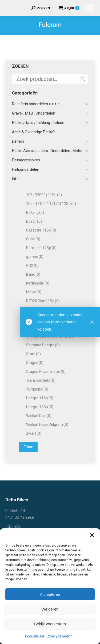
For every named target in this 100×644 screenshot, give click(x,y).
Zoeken (82, 79)
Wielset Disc (39, 416)
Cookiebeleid (35, 636)
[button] (92, 535)
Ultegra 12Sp (40, 407)
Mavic (34, 292)
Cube (33, 239)
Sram (33, 354)
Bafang (35, 213)
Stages (35, 363)
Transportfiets (41, 380)
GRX (32, 266)
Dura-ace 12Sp (41, 248)
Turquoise (37, 389)
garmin (35, 257)
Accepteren (50, 594)
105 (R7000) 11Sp (44, 195)
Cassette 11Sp (41, 230)
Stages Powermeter (46, 372)
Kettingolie (38, 283)
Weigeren (50, 609)
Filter (28, 447)
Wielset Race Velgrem (47, 425)
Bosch (34, 221)
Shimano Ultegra (43, 345)
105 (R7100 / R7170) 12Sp (51, 204)
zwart (34, 433)
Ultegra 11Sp (40, 398)
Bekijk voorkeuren (50, 624)
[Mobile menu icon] (90, 8)
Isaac (33, 274)
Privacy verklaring (60, 636)
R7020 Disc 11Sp (43, 301)
